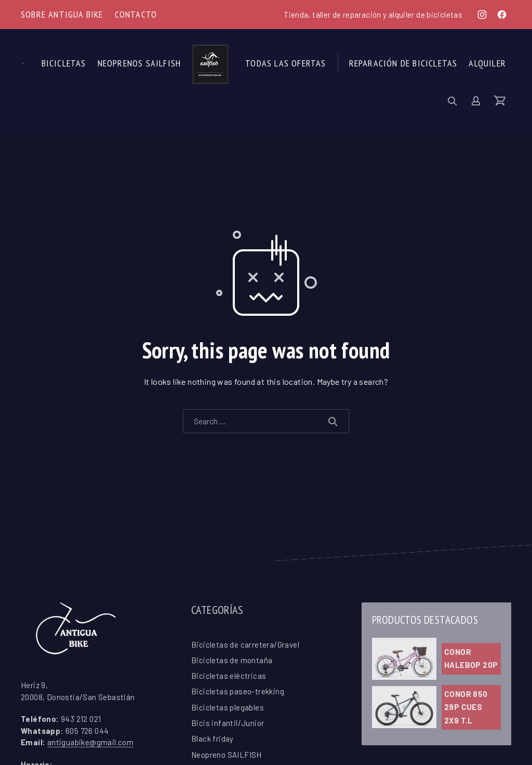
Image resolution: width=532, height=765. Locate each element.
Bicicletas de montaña (232, 660)
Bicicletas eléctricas (229, 676)
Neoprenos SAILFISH (139, 63)
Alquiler (487, 63)
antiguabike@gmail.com (90, 742)
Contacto (136, 14)
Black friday (212, 739)
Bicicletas (64, 63)
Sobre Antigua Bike (62, 14)
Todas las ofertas (285, 63)
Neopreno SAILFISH (227, 755)
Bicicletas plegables (228, 707)
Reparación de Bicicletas (403, 63)
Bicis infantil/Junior (228, 723)
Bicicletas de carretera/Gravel (245, 645)
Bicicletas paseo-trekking (238, 691)
